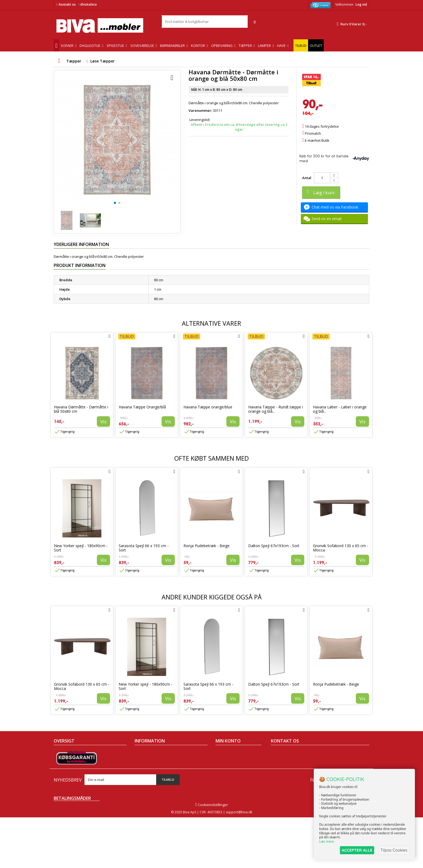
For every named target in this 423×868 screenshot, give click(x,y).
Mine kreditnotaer (230, 760)
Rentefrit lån (145, 781)
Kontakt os (67, 4)
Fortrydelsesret (147, 788)
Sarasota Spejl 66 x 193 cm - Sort (144, 548)
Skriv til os (281, 791)
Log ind (361, 4)
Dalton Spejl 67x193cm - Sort (274, 546)
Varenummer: (200, 110)
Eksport (141, 774)
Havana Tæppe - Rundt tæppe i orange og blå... (276, 409)
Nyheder (61, 767)
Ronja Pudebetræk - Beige (207, 546)
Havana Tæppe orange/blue (208, 407)
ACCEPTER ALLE (357, 850)
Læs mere (327, 841)
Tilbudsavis (63, 753)
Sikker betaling (147, 767)
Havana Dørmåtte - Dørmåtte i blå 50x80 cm (81, 409)
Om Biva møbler (148, 760)
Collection (62, 760)
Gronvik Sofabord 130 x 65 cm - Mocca (341, 548)
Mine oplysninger (230, 774)
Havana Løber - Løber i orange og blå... (340, 409)
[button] (115, 203)
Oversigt (61, 788)
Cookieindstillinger (211, 855)
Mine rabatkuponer (231, 781)
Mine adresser (228, 767)
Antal (307, 178)
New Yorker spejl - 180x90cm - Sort (81, 548)
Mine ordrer (225, 753)
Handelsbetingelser (151, 753)
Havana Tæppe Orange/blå (142, 407)
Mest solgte (63, 774)
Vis (103, 421)
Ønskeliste (87, 4)
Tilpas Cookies (394, 850)
